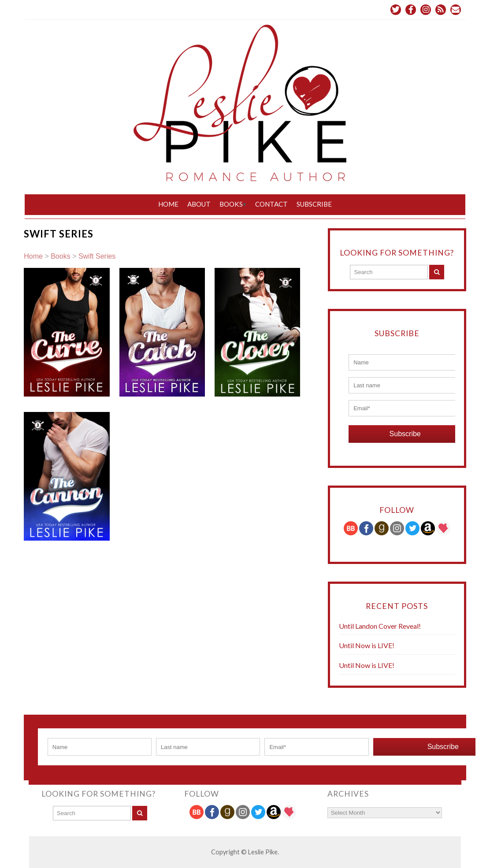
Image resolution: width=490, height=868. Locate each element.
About (199, 204)
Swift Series (97, 256)
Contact (271, 204)
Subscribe (314, 204)
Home (168, 204)
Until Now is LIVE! (367, 645)
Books (231, 204)
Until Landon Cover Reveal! (380, 626)
